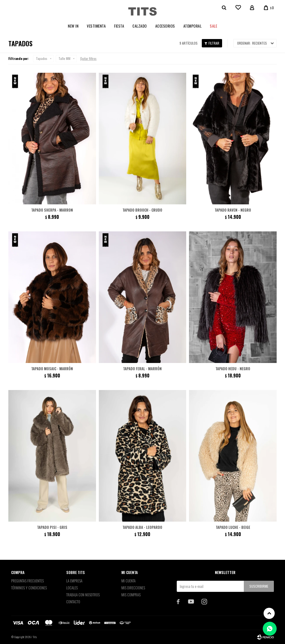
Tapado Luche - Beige (233, 527)
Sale (213, 26)
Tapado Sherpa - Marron (52, 210)
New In (73, 26)
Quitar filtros (88, 58)
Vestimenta (96, 26)
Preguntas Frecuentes (27, 581)
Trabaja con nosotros (83, 595)
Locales (72, 588)
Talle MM (64, 58)
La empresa (74, 581)
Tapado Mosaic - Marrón (52, 369)
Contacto (73, 602)
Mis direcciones (133, 588)
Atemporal (193, 26)
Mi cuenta (128, 581)
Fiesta (119, 26)
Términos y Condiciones (29, 588)
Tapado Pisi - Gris (52, 527)
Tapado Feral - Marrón (142, 369)
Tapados (42, 58)
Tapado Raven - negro (233, 210)
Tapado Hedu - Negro (233, 369)
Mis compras (131, 595)
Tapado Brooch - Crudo (142, 210)
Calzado (140, 26)
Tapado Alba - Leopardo (142, 527)
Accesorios (165, 26)
